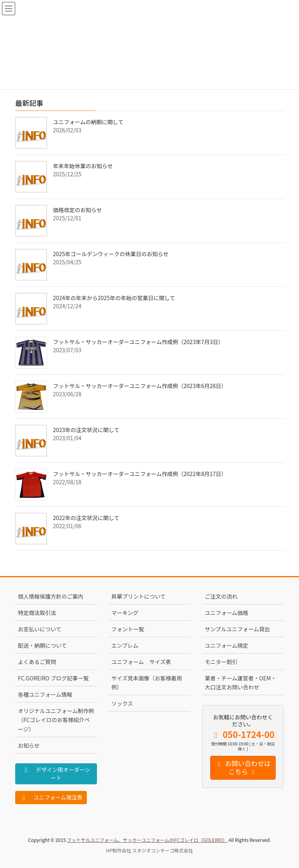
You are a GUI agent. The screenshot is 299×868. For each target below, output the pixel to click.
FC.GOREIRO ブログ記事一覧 (53, 678)
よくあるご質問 (37, 662)
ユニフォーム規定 (227, 645)
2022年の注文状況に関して (86, 518)
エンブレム (125, 645)
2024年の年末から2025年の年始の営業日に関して (114, 298)
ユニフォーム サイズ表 (141, 662)
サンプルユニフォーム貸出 (237, 629)
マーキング (125, 613)
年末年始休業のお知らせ (83, 166)
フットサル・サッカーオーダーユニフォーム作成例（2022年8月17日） (140, 474)
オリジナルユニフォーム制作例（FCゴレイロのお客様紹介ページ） (56, 720)
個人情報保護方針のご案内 (51, 596)
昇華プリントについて (139, 596)
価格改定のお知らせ (77, 210)
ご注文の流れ (221, 596)
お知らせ (29, 745)
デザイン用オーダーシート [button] (56, 774)
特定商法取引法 (37, 613)
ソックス (122, 703)
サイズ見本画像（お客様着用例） (147, 683)
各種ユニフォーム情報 (45, 694)
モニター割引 (221, 662)
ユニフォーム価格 (227, 613)
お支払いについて (40, 629)
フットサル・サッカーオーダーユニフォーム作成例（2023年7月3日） (138, 342)
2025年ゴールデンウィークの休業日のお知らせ (111, 254)
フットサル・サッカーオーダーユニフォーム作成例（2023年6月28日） (140, 386)
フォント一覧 (128, 629)
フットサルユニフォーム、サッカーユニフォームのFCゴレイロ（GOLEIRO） (147, 840)
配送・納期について (42, 645)
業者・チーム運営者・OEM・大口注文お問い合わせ (241, 683)
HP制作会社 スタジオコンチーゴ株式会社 (149, 850)
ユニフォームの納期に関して (88, 122)
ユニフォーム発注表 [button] (51, 797)
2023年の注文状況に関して (86, 430)
